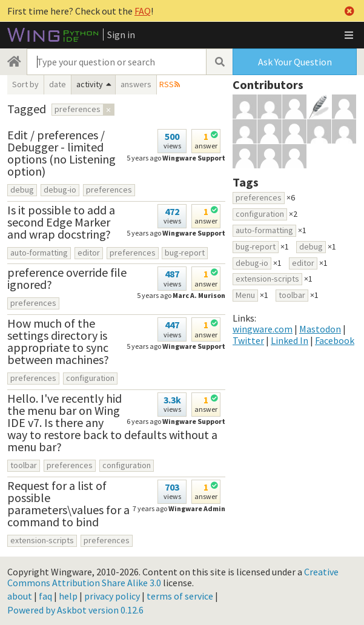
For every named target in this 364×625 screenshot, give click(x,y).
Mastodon (320, 329)
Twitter (248, 340)
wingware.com (263, 329)
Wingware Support (194, 158)
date (58, 84)
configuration (90, 378)
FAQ (143, 11)
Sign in (121, 35)
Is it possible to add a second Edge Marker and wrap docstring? (61, 222)
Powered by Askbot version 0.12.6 (75, 610)
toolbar (24, 465)
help (68, 596)
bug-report (185, 253)
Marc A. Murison (199, 295)
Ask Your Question (295, 62)
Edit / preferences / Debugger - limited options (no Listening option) (61, 153)
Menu (245, 295)
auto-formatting (39, 253)
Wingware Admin (197, 508)
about (20, 596)
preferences (109, 190)
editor (89, 253)
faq (45, 596)
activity (90, 84)
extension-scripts (42, 540)
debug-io (60, 190)
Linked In (290, 340)
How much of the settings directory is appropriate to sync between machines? (58, 341)
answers (136, 84)
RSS (167, 84)
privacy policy (112, 596)
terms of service (180, 596)
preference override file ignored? (67, 278)
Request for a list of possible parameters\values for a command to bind (68, 504)
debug (22, 190)
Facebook (335, 340)
